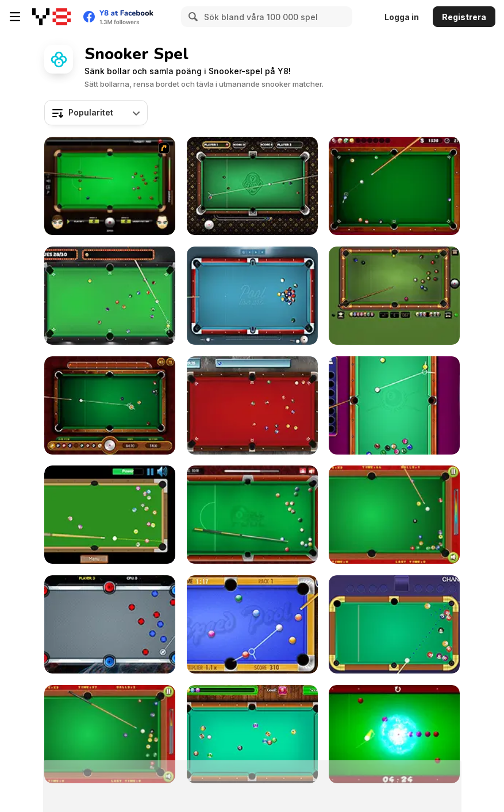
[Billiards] (110, 734)
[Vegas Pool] (110, 296)
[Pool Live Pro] (252, 296)
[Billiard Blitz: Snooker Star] (110, 186)
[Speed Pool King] (252, 624)
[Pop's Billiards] (394, 515)
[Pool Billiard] (252, 734)
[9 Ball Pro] (252, 186)
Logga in (402, 17)
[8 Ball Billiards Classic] (394, 296)
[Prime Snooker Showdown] (394, 624)
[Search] (191, 17)
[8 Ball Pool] (252, 515)
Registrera (464, 17)
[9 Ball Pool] (110, 405)
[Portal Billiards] (110, 624)
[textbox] (96, 113)
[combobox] (96, 113)
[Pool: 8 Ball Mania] (394, 405)
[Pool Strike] (252, 405)
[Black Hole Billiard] (394, 734)
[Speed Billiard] (110, 515)
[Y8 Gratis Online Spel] (51, 17)
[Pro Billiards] (394, 186)
